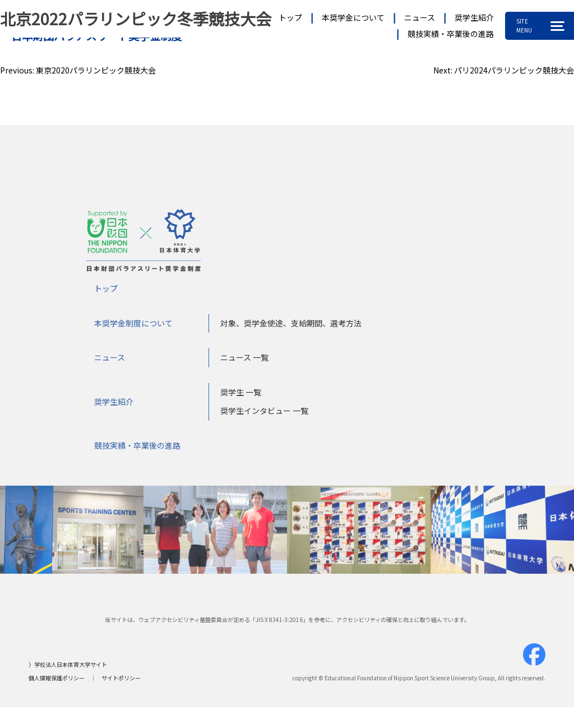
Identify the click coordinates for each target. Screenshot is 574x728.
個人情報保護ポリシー (57, 681)
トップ (290, 17)
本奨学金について (353, 17)
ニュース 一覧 (244, 361)
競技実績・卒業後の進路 (451, 34)
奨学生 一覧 (241, 395)
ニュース (420, 17)
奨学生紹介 (474, 17)
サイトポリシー (121, 681)
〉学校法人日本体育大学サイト (68, 668)
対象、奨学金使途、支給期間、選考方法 (291, 326)
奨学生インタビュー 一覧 (264, 414)
